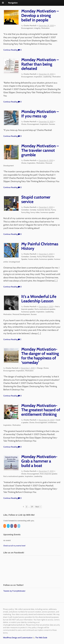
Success (52, 124)
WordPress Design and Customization (18, 638)
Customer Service (44, 210)
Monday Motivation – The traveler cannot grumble (40, 150)
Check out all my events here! (14, 546)
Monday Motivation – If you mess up (40, 114)
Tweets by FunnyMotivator (14, 591)
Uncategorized (14, 262)
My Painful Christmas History (40, 246)
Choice (24, 124)
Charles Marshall (30, 25)
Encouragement (27, 28)
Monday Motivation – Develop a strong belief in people (40, 15)
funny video (35, 212)
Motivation (45, 28)
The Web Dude (41, 638)
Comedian (25, 210)
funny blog (25, 212)
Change (40, 368)
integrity (37, 28)
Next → (38, 507)
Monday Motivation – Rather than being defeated (40, 64)
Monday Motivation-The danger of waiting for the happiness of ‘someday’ (40, 356)
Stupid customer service (36, 199)
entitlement (52, 422)
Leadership (47, 77)
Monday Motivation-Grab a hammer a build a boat (39, 461)
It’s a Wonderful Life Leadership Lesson (39, 299)
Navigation (13, 3)
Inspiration (38, 77)
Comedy (33, 210)
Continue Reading (10, 50)
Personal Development (21, 314)
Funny (53, 210)
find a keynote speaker (49, 474)
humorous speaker (48, 212)
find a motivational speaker (45, 309)
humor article (33, 259)
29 (32, 507)
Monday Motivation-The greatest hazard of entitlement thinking (41, 410)
